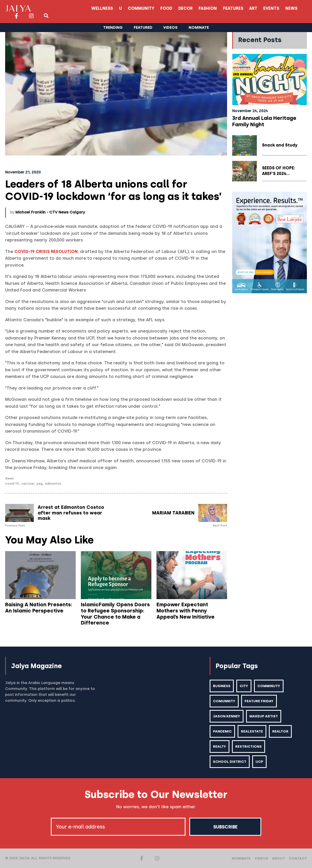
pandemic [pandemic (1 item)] (222, 731)
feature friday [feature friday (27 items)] (259, 701)
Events (221, 8)
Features (182, 8)
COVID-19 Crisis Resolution (46, 252)
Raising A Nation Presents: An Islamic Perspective (39, 608)
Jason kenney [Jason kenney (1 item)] (227, 716)
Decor (134, 8)
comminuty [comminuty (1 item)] (269, 686)
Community (90, 8)
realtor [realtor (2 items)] (280, 731)
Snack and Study (280, 145)
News (241, 8)
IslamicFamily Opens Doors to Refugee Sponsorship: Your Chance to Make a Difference (115, 614)
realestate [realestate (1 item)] (252, 731)
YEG (39, 484)
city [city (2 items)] (244, 686)
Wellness (50, 8)
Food (115, 8)
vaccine (28, 484)
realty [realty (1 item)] (220, 746)
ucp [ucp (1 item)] (259, 762)
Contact (298, 858)
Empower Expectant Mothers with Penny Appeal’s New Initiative (186, 611)
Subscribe (225, 827)
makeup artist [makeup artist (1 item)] (264, 716)
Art (202, 8)
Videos (261, 858)
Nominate (241, 858)
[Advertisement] (270, 375)
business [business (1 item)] (222, 686)
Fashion (157, 8)
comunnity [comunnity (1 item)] (224, 701)
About (278, 858)
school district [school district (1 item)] (230, 762)
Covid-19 (12, 484)
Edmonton (53, 484)
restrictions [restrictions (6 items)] (248, 746)
